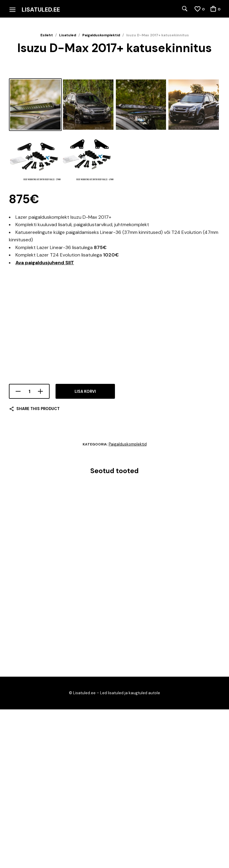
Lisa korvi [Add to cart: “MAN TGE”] (166, 710)
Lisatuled (68, 35)
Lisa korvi (85, 550)
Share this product (38, 568)
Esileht (47, 35)
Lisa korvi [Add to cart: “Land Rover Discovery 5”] (20, 793)
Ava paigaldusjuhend (45, 421)
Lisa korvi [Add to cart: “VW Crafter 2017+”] (20, 710)
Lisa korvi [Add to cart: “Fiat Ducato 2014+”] (93, 710)
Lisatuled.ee (41, 10)
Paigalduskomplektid (101, 35)
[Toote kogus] (29, 550)
